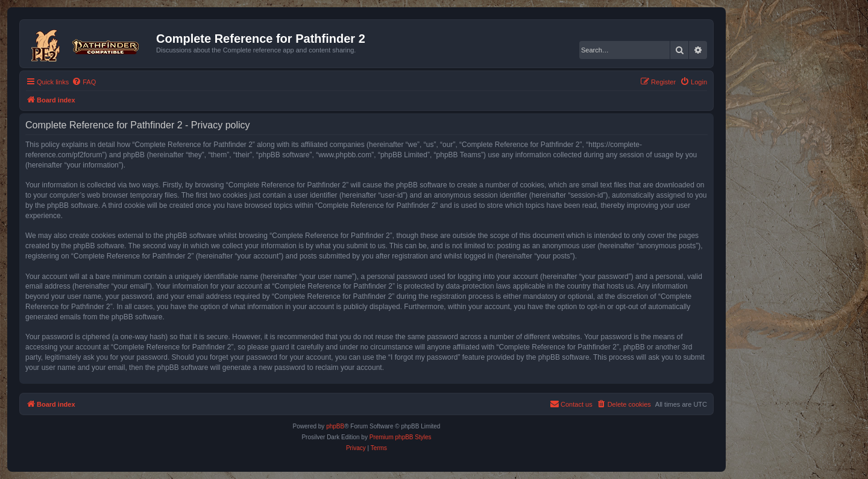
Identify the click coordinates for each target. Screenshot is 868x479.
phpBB (335, 426)
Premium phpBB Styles (401, 437)
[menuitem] (84, 82)
